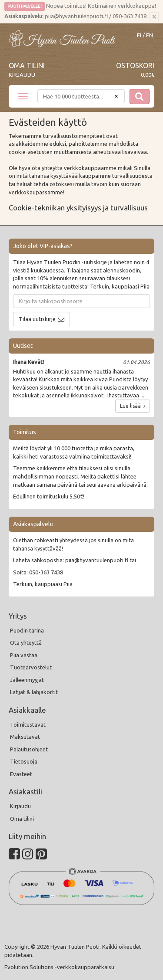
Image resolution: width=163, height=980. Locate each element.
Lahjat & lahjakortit (34, 692)
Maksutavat (25, 737)
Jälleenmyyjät (27, 680)
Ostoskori (135, 66)
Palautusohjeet (29, 749)
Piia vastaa (24, 655)
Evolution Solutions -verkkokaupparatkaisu (59, 967)
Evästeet (21, 774)
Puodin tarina (27, 630)
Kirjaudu (22, 75)
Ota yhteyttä (26, 642)
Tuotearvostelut (31, 667)
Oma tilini (27, 66)
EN (150, 35)
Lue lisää (133, 406)
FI (139, 35)
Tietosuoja (24, 761)
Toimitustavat (28, 724)
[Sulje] (154, 17)
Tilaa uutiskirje (37, 319)
